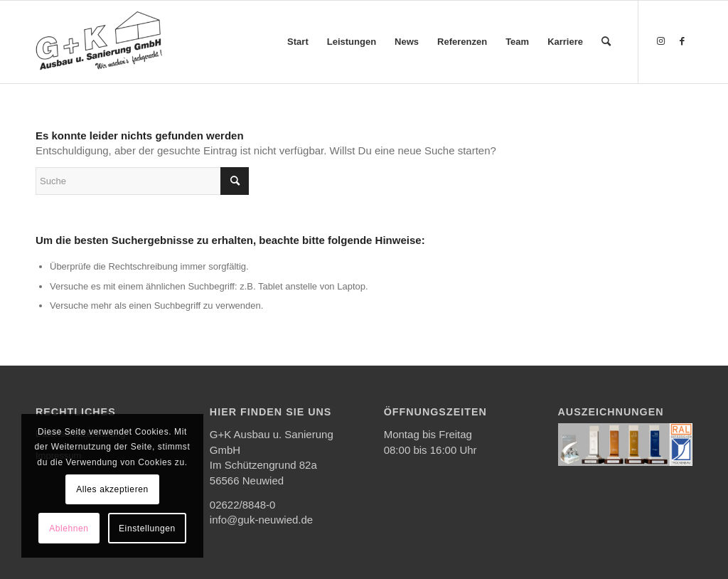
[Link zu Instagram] (660, 41)
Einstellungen (147, 528)
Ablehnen (69, 528)
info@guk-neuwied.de (261, 520)
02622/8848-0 (243, 505)
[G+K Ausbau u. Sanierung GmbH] (99, 42)
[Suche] (606, 42)
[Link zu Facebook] (682, 41)
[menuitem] (298, 42)
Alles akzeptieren (112, 489)
